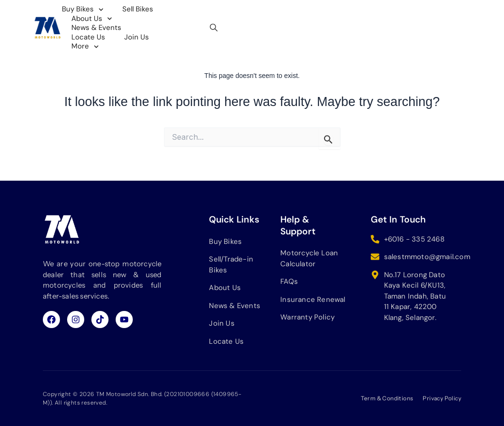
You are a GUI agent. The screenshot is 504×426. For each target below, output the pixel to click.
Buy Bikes (120, 14)
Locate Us (355, 14)
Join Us (121, 23)
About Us (230, 14)
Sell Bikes (175, 14)
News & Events (294, 14)
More (166, 23)
